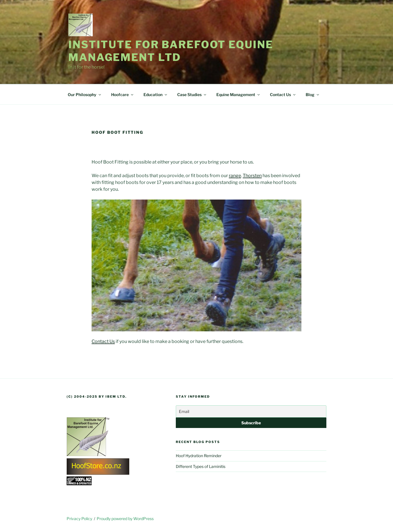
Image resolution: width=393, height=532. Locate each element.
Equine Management (238, 95)
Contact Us (283, 95)
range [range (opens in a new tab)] (235, 176)
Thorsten (252, 176)
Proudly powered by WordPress (125, 519)
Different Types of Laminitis (201, 466)
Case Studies (192, 95)
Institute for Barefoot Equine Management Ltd (171, 51)
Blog (313, 95)
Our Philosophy (85, 95)
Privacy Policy (79, 519)
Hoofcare (123, 95)
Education (156, 95)
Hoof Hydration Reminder (199, 456)
